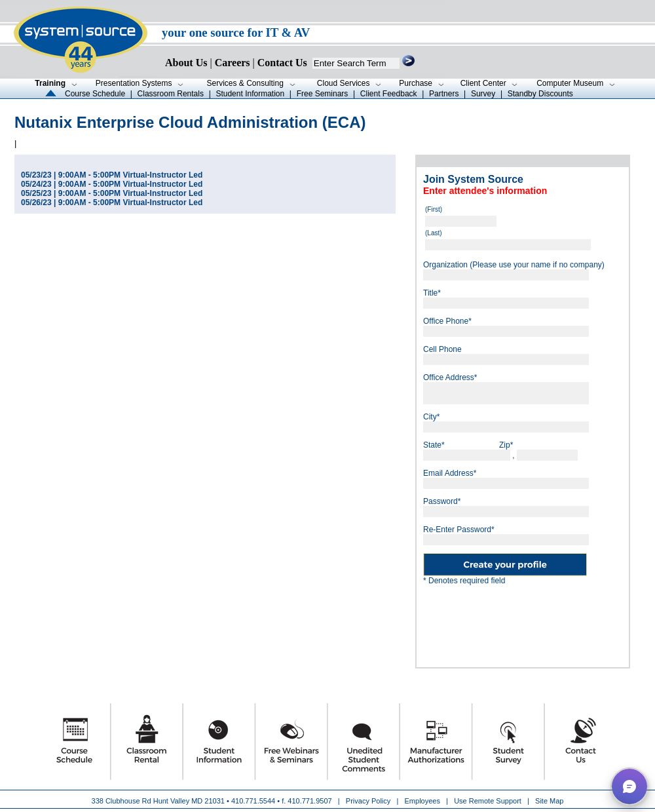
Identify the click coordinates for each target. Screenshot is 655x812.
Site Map (549, 801)
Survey (483, 94)
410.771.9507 (309, 801)
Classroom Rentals (171, 94)
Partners (444, 94)
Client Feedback (389, 94)
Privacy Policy (369, 801)
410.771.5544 (253, 801)
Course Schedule (95, 94)
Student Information (250, 94)
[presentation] (523, 621)
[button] (629, 786)
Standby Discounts (540, 94)
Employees (422, 801)
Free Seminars (323, 94)
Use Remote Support (488, 801)
